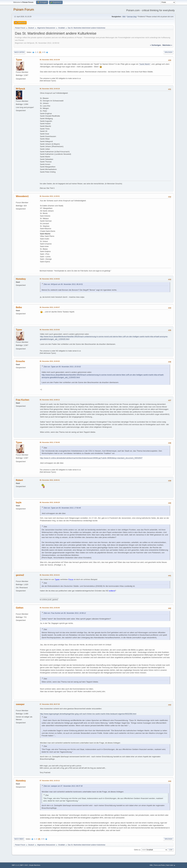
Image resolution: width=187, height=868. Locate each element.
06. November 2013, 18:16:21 (50, 575)
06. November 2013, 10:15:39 (50, 60)
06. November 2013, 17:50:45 (50, 442)
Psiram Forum (24, 9)
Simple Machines (35, 865)
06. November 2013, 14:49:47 (50, 307)
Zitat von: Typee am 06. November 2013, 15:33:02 (62, 367)
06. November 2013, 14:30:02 (50, 279)
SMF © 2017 (24, 865)
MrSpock (21, 89)
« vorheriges (155, 45)
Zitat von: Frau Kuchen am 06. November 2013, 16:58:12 (65, 613)
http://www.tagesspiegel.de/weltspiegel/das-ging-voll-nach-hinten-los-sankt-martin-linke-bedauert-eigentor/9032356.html (88, 714)
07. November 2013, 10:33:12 (50, 781)
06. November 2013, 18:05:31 (50, 480)
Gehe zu (137, 850)
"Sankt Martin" (145, 64)
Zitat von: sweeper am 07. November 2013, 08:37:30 (63, 786)
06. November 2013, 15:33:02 (50, 330)
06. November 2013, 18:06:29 (50, 502)
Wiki (124, 17)
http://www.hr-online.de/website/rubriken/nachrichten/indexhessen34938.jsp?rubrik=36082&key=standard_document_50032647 (91, 458)
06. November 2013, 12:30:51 (50, 196)
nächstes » (167, 45)
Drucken (168, 52)
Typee (19, 60)
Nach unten (19, 52)
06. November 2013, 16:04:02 (50, 361)
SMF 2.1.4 (15, 865)
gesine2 (20, 575)
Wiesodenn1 (22, 196)
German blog (132, 17)
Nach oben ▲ (171, 865)
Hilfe (151, 865)
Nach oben (19, 839)
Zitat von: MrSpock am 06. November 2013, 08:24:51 (63, 284)
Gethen (20, 608)
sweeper (20, 704)
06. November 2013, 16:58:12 (50, 400)
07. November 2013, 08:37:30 (50, 704)
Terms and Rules (159, 865)
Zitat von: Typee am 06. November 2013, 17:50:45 (62, 508)
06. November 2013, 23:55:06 (50, 608)
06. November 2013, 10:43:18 (50, 89)
